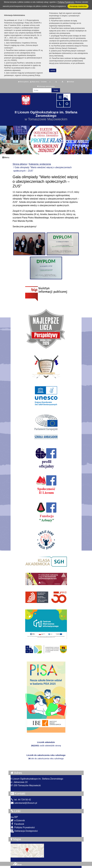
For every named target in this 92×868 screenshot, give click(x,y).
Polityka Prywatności (23, 827)
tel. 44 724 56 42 (21, 800)
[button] (89, 140)
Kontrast (70, 82)
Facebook (17, 824)
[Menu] (46, 157)
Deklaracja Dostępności (24, 831)
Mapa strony (35, 82)
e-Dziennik (18, 820)
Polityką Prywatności (66, 2)
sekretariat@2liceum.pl (24, 803)
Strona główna (23, 82)
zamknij (53, 70)
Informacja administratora (46, 86)
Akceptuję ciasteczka (78, 6)
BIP (14, 817)
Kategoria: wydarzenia (40, 164)
